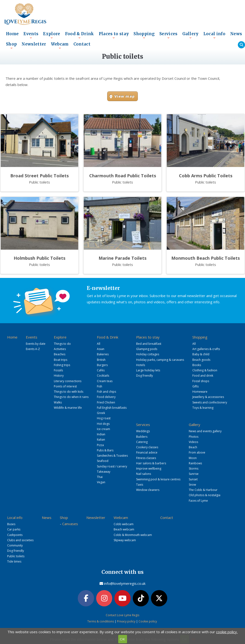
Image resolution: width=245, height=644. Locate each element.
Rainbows (195, 463)
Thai (100, 477)
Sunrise (194, 474)
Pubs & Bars (105, 450)
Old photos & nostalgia (205, 495)
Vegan (101, 482)
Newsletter (34, 44)
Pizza (100, 445)
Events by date (36, 344)
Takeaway (104, 472)
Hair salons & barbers (151, 463)
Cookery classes (147, 447)
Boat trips (61, 360)
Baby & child (201, 354)
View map (124, 96)
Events (31, 35)
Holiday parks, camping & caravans (160, 360)
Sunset (193, 479)
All (99, 344)
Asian (101, 349)
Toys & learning (203, 408)
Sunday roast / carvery (112, 466)
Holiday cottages (148, 354)
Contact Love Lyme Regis (122, 615)
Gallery (190, 35)
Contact (82, 44)
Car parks (14, 529)
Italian (101, 440)
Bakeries (103, 354)
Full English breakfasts (112, 408)
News (236, 34)
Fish (100, 386)
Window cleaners (148, 490)
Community (15, 545)
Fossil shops (201, 381)
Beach (193, 447)
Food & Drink (80, 35)
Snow (192, 485)
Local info (214, 35)
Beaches (60, 354)
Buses (11, 524)
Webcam (60, 46)
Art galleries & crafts (206, 349)
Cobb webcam (124, 524)
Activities (60, 349)
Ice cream (103, 429)
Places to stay (114, 35)
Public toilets (16, 556)
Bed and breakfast (149, 344)
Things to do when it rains (71, 397)
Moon (193, 458)
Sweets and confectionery (210, 402)
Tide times (14, 561)
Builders (142, 437)
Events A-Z (33, 349)
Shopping (144, 35)
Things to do (62, 344)
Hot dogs (103, 424)
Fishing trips (62, 365)
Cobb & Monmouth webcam (133, 535)
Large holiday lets (148, 370)
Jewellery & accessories (208, 397)
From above (197, 452)
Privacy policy (126, 621)
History (59, 376)
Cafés (101, 370)
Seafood (103, 461)
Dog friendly (145, 376)
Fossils (58, 370)
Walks (58, 402)
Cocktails (103, 376)
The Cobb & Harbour (203, 490)
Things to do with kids (69, 392)
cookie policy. (227, 632)
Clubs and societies (20, 540)
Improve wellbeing (149, 469)
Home (12, 34)
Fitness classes (146, 458)
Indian (101, 434)
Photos (194, 437)
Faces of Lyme (198, 501)
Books (197, 365)
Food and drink (203, 376)
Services (168, 35)
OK (122, 639)
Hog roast (104, 418)
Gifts (195, 386)
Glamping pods (147, 349)
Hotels (141, 365)
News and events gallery (205, 431)
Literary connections (68, 381)
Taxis (140, 485)
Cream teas (105, 381)
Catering (142, 442)
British (101, 360)
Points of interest (65, 386)
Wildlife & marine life (68, 408)
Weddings (143, 431)
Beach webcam (124, 529)
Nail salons (144, 474)
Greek (101, 413)
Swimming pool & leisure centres (158, 479)
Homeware (200, 392)
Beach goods (201, 360)
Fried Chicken (106, 402)
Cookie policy (148, 621)
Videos (193, 442)
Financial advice (147, 452)
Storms (194, 469)
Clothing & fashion (205, 370)
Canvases (70, 524)
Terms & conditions (101, 621)
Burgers (102, 365)
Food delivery (106, 397)
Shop (11, 46)
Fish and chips (106, 392)
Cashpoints (15, 535)
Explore (52, 35)
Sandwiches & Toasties (112, 456)
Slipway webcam (125, 540)
